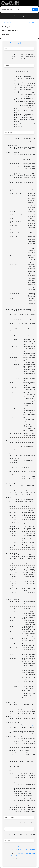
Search (35, 9)
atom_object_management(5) (17, 855)
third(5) (33, 850)
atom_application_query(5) (12, 43)
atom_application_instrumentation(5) (25, 726)
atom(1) (18, 846)
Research (32, 22)
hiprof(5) (19, 850)
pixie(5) (26, 850)
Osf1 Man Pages (8, 22)
